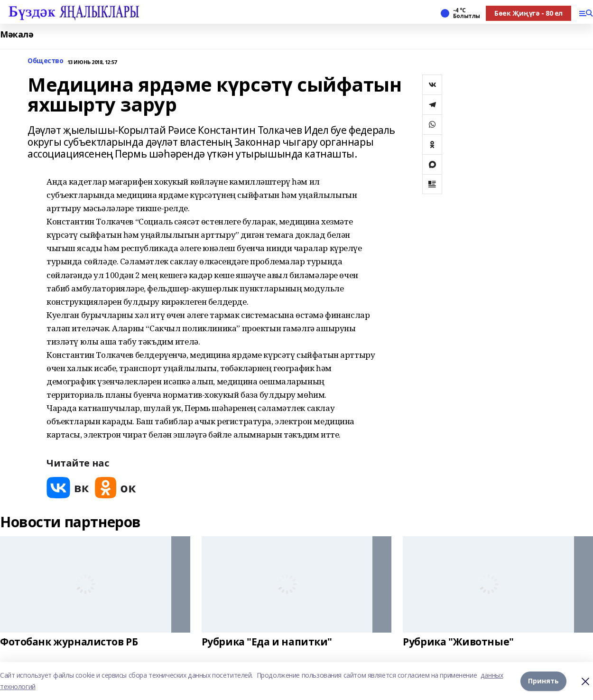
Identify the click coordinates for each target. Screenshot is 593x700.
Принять (543, 681)
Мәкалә (17, 34)
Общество (46, 61)
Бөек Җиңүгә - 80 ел (528, 13)
